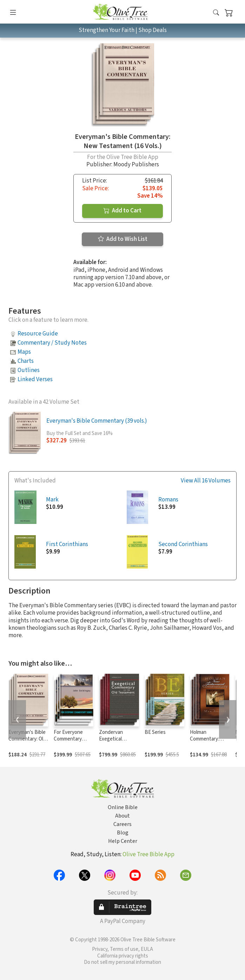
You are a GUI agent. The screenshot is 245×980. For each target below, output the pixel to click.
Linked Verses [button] (35, 379)
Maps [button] (24, 352)
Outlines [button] (29, 370)
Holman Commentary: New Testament (208, 739)
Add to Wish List (123, 239)
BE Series (155, 732)
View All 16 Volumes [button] (206, 481)
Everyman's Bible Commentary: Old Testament (27, 739)
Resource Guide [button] (38, 334)
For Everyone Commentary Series (68, 739)
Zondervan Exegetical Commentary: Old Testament (118, 742)
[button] (216, 13)
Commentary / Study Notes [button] (52, 343)
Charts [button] (26, 361)
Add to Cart (122, 211)
